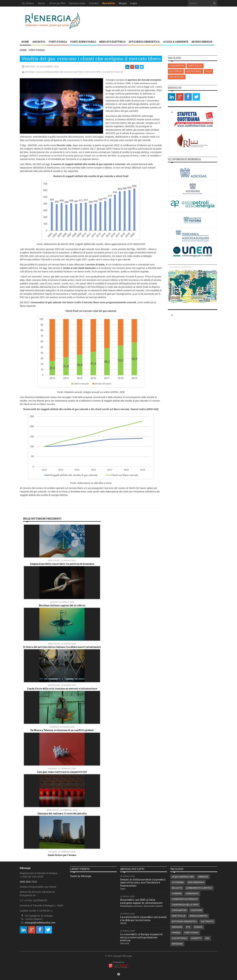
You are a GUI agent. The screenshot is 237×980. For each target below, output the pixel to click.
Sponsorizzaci (77, 3)
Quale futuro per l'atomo (62, 855)
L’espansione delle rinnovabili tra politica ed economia (62, 564)
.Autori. (42, 3)
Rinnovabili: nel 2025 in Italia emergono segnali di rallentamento (141, 901)
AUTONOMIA (178, 882)
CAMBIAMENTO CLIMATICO (199, 888)
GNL (207, 938)
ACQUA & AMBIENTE (176, 42)
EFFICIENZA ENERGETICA (144, 42)
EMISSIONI (177, 927)
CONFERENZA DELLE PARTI (185, 905)
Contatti (94, 3)
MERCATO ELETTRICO (112, 42)
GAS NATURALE (194, 71)
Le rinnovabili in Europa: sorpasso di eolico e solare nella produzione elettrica (141, 937)
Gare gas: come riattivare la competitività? (62, 772)
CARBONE (177, 894)
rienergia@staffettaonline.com (40, 923)
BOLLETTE (177, 888)
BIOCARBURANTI (196, 882)
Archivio (39, 42)
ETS (188, 927)
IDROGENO (177, 944)
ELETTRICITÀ (176, 71)
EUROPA (198, 927)
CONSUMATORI (177, 66)
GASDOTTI (196, 938)
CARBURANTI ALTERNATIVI (185, 899)
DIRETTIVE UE (195, 66)
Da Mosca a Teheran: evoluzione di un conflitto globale (62, 730)
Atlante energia (180, 267)
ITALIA (209, 71)
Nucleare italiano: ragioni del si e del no (62, 605)
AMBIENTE (203, 877)
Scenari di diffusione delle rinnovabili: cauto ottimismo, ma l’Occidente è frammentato (143, 882)
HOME (23, 50)
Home (25, 42)
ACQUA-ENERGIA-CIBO (183, 877)
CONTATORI (196, 910)
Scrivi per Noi (57, 3)
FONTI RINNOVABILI (83, 42)
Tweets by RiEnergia (80, 876)
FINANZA (176, 933)
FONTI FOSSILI (58, 42)
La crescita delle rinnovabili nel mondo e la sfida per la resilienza (143, 918)
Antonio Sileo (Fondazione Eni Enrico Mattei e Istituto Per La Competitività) (74, 72)
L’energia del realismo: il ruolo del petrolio (62, 813)
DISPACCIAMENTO (198, 916)
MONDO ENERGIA (202, 42)
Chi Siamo (28, 3)
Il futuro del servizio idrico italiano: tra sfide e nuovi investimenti (62, 647)
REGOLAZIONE (177, 77)
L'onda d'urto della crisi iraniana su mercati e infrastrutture (62, 689)
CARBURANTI (192, 894)
